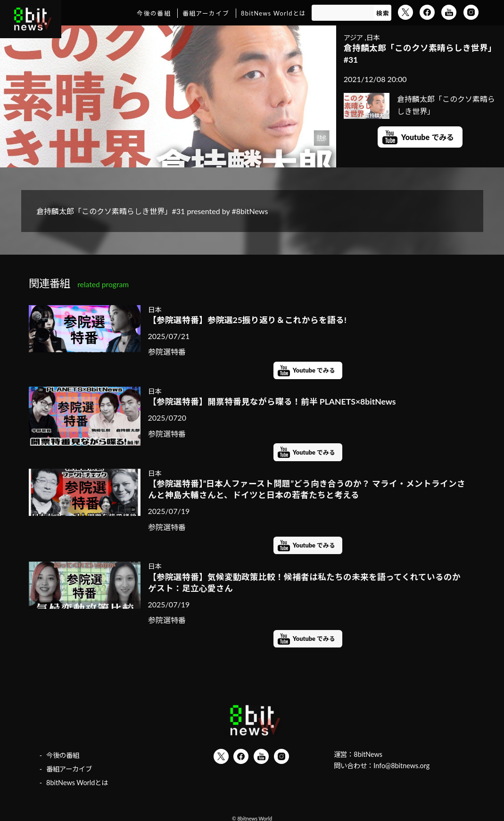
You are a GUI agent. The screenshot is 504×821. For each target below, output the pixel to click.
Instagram (471, 12)
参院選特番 (167, 352)
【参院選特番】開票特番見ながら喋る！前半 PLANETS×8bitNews (272, 402)
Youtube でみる (428, 137)
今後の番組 (153, 13)
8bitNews (368, 754)
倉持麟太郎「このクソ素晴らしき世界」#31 (420, 54)
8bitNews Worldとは (273, 13)
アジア (353, 37)
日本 (373, 37)
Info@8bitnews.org (401, 766)
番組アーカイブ (206, 13)
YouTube (449, 12)
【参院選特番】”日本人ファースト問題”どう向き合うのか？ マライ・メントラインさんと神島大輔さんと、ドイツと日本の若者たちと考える (307, 489)
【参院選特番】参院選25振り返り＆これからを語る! (247, 320)
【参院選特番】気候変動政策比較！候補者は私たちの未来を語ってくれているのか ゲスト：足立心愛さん (308, 583)
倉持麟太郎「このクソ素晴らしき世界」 (419, 105)
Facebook (427, 12)
